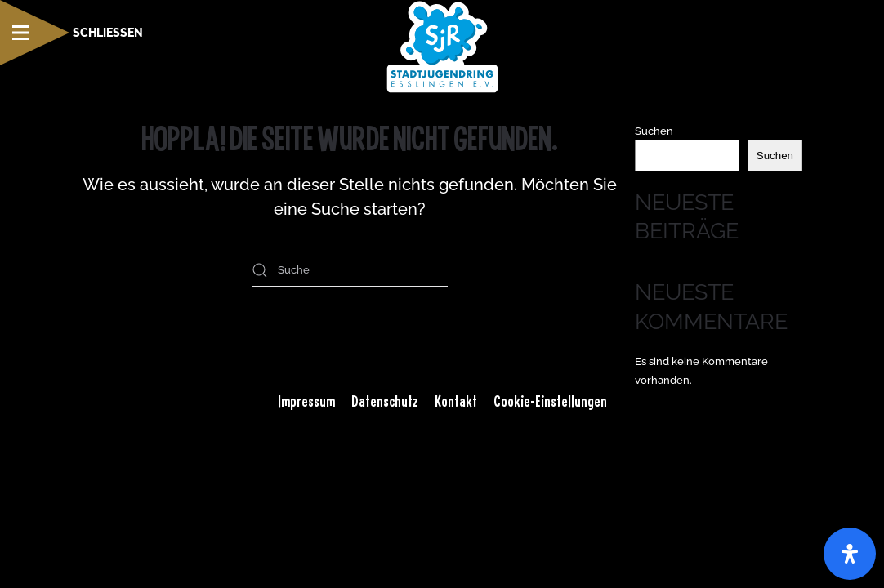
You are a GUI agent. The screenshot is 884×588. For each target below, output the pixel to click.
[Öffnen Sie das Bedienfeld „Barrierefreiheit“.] (850, 554)
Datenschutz (385, 401)
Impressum (306, 401)
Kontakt (456, 401)
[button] (71, 33)
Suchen (654, 131)
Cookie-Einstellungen (550, 401)
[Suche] (350, 270)
